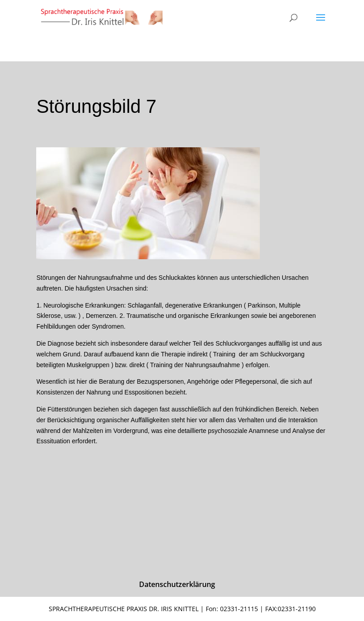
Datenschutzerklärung (177, 584)
